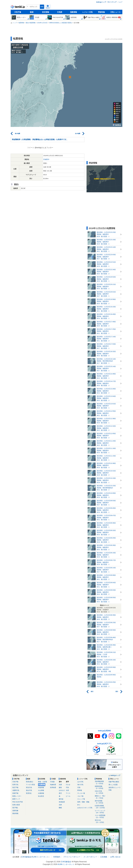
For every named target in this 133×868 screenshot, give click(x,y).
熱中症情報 (101, 802)
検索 (42, 7)
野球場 (80, 790)
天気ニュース (115, 12)
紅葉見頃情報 (101, 807)
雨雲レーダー (17, 796)
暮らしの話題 (113, 785)
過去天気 (29, 790)
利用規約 (57, 857)
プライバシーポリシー (72, 857)
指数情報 (74, 12)
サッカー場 (81, 793)
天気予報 (18, 12)
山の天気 (80, 782)
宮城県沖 (46, 159)
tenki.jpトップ (101, 2)
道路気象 (15, 811)
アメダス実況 (30, 785)
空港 (79, 787)
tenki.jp (18, 7)
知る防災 (41, 796)
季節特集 (101, 12)
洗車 (60, 805)
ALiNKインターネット (40, 857)
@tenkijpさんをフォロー (44, 148)
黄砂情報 (15, 813)
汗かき (68, 785)
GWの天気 (101, 792)
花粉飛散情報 (101, 782)
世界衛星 (53, 787)
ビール (68, 796)
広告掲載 (104, 857)
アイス (68, 793)
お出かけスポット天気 (85, 808)
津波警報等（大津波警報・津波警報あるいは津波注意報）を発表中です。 (40, 139)
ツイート (31, 148)
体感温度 (62, 802)
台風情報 (41, 793)
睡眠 (60, 808)
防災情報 (46, 12)
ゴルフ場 (80, 796)
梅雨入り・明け (101, 797)
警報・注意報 (43, 782)
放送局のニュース (115, 787)
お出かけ (62, 790)
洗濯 (60, 785)
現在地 (48, 8)
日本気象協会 (26, 857)
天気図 (60, 12)
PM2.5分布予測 (17, 802)
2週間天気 (16, 790)
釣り (79, 805)
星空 (60, 793)
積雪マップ (16, 799)
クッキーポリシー (90, 857)
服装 (60, 787)
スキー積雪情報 (101, 816)
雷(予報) (15, 808)
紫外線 (61, 799)
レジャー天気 (87, 12)
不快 (67, 787)
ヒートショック (101, 812)
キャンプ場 (81, 799)
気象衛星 (53, 785)
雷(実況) (29, 793)
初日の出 (101, 821)
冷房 (67, 790)
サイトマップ (112, 2)
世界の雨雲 (16, 805)
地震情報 (42, 785)
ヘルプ (120, 2)
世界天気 (15, 785)
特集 (110, 790)
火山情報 (41, 790)
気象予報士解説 (114, 782)
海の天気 (80, 785)
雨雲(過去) (29, 782)
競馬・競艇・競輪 (83, 802)
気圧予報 (15, 787)
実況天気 (29, 787)
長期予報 (15, 793)
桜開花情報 (101, 787)
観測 (32, 12)
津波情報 (41, 787)
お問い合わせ (115, 857)
